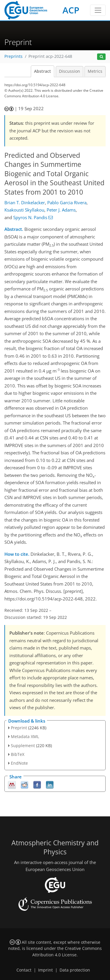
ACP (71, 10)
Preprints (13, 56)
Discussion (70, 71)
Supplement (23, 746)
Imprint (45, 970)
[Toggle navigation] (98, 10)
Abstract (43, 71)
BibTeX (18, 754)
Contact (24, 970)
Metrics (95, 71)
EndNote (19, 763)
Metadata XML (25, 736)
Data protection (75, 970)
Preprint (19, 728)
